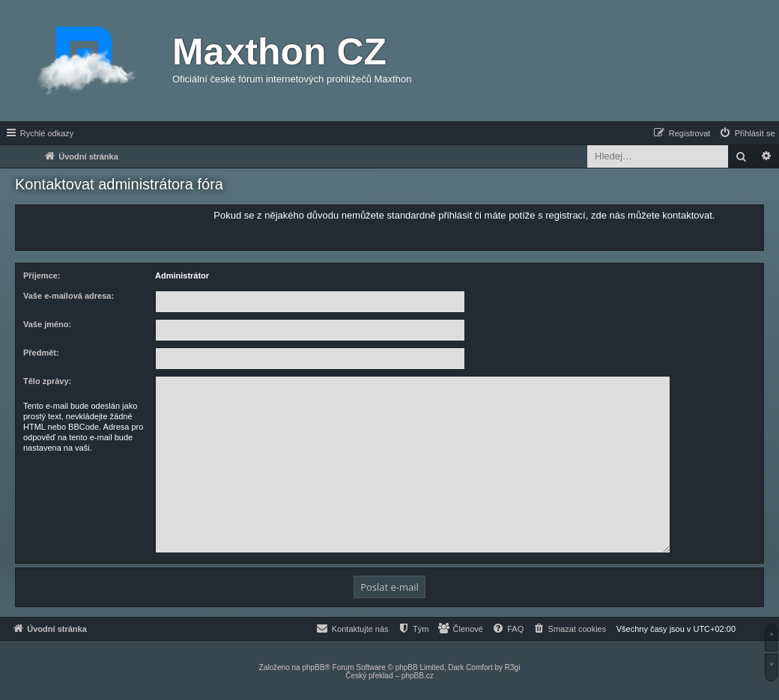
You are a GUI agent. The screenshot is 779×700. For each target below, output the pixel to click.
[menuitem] (747, 133)
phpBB (313, 667)
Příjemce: (42, 276)
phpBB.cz (418, 676)
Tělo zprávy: (47, 381)
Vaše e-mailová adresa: (69, 296)
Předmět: (41, 353)
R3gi (513, 667)
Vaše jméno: (47, 324)
